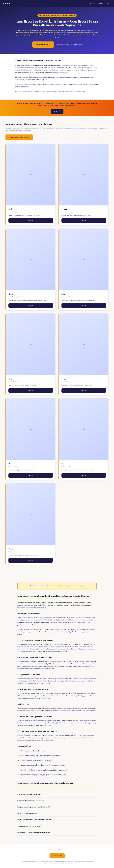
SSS (108, 3)
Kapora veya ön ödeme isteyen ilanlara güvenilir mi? (34, 832)
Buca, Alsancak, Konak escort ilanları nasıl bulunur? (34, 820)
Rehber (100, 3)
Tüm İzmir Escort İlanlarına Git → (19, 137)
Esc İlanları (91, 3)
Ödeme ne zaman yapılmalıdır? (27, 813)
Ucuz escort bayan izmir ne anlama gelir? (31, 801)
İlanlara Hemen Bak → (43, 44)
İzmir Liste (6, 3)
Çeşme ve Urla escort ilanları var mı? (29, 826)
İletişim (31, 220)
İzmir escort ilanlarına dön (57, 586)
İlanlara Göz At (57, 856)
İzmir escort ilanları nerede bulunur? (29, 794)
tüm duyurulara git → (77, 586)
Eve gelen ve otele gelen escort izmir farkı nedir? (34, 807)
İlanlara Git (57, 111)
